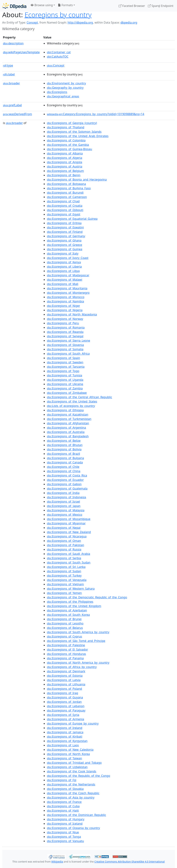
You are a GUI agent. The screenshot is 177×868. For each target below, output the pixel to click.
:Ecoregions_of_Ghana (64, 240)
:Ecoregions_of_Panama (65, 658)
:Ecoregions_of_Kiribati (65, 737)
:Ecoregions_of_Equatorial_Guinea (72, 219)
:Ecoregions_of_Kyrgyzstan (67, 741)
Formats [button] (65, 5)
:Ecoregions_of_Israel (63, 502)
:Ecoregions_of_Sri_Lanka (66, 567)
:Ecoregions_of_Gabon (64, 484)
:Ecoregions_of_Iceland (65, 824)
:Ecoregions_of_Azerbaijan (67, 610)
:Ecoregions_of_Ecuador (65, 480)
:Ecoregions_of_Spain (63, 358)
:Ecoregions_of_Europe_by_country (73, 723)
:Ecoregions (57, 92)
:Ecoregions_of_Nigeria (65, 310)
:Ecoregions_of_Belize (64, 441)
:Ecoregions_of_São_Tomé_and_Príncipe (76, 641)
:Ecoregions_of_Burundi (65, 193)
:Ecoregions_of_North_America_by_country (78, 663)
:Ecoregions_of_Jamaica (65, 732)
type (8, 65)
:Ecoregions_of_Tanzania (66, 367)
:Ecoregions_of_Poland (64, 689)
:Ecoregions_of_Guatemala (67, 488)
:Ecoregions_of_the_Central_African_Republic (79, 397)
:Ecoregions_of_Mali (63, 284)
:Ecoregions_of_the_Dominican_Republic (76, 815)
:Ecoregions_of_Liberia (64, 267)
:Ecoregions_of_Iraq (62, 693)
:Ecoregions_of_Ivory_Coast (68, 258)
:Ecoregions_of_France (64, 802)
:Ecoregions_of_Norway (65, 319)
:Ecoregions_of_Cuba (63, 806)
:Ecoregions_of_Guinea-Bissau (69, 149)
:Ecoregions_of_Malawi (65, 280)
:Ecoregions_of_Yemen (64, 593)
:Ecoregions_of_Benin (64, 175)
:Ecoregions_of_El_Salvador (67, 650)
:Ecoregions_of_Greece (64, 245)
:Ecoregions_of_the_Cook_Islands (72, 771)
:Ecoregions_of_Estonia (65, 676)
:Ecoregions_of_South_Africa (68, 354)
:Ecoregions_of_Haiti (63, 811)
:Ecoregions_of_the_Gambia (68, 145)
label (9, 74)
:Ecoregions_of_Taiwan (64, 758)
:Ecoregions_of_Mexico (65, 515)
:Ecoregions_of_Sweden (65, 362)
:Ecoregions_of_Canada (65, 462)
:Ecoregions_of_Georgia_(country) (72, 123)
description (13, 43)
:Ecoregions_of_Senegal (65, 336)
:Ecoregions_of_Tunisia (64, 375)
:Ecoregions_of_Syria (63, 715)
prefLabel (12, 105)
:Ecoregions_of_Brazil (63, 454)
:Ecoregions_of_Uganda (65, 380)
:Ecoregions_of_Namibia (65, 301)
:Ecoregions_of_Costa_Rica (67, 475)
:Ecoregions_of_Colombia (66, 140)
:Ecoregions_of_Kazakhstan (68, 415)
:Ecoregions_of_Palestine (66, 645)
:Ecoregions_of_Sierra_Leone (68, 341)
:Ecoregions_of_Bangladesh (68, 436)
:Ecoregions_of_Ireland (65, 728)
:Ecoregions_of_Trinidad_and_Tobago (74, 763)
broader (11, 83)
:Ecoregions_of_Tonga (64, 837)
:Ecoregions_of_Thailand (66, 127)
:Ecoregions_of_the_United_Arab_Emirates (78, 136)
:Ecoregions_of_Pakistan (65, 545)
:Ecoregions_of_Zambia (65, 388)
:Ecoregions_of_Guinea (65, 249)
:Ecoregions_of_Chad (63, 201)
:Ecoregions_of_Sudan (64, 571)
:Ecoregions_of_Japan (64, 506)
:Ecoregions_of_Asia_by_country (71, 797)
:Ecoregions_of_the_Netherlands (71, 784)
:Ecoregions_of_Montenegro (68, 293)
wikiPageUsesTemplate (21, 52)
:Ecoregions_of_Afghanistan (68, 423)
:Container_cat (59, 52)
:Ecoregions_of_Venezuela (67, 580)
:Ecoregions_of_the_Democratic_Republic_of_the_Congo (87, 597)
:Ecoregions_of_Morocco (66, 297)
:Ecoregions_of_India (63, 493)
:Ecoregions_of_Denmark (66, 671)
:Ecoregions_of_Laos (63, 745)
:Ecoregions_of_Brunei (64, 619)
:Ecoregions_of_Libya (63, 271)
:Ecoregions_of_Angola (64, 162)
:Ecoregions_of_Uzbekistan (67, 767)
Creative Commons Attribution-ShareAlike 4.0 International (130, 862)
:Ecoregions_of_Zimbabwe (67, 393)
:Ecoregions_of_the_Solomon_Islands (74, 132)
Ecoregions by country (58, 15)
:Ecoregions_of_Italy (63, 253)
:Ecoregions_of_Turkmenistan (69, 419)
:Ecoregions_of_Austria (65, 166)
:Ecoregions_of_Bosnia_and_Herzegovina (77, 180)
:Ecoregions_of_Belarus (65, 628)
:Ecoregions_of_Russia (64, 549)
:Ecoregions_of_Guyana (65, 697)
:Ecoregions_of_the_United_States (72, 401)
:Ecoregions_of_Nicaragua (67, 536)
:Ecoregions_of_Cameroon (67, 197)
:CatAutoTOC (58, 57)
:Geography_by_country (65, 88)
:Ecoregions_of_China (64, 471)
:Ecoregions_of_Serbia (64, 558)
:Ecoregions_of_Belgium (65, 171)
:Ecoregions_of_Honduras (66, 654)
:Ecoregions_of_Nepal (64, 528)
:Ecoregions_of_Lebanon (66, 706)
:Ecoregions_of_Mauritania (67, 288)
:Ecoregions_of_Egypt (64, 214)
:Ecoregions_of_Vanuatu (65, 841)
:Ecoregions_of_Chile (63, 467)
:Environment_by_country (66, 83)
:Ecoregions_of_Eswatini (65, 227)
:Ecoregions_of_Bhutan (65, 445)
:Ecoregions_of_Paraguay (66, 710)
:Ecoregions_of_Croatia (65, 206)
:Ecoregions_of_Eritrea (64, 223)
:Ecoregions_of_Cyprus (64, 636)
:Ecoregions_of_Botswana (66, 184)
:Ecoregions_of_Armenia (65, 719)
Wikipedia (57, 862)
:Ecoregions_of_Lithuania (66, 684)
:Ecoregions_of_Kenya (64, 262)
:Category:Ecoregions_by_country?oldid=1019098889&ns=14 (96, 114)
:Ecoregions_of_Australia (66, 432)
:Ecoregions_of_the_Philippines (70, 602)
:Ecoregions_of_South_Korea (68, 615)
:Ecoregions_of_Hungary (66, 819)
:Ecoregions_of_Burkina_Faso (69, 188)
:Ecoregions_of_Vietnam (65, 584)
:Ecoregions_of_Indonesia (66, 497)
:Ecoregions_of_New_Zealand (69, 532)
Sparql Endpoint (161, 6)
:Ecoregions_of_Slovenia (65, 345)
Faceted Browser (132, 6)
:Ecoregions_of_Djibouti (65, 210)
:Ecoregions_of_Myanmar (66, 523)
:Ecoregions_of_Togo (63, 371)
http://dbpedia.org (80, 22)
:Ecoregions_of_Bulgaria (65, 458)
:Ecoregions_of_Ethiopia (65, 410)
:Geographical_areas (63, 96)
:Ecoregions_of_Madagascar (68, 275)
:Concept (56, 65)
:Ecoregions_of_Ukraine (65, 384)
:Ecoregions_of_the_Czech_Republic (73, 793)
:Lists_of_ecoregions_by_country (71, 406)
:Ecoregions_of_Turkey (64, 576)
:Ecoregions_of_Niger (63, 306)
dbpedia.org (129, 22)
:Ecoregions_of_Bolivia (64, 449)
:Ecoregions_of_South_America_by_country (78, 632)
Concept (32, 22)
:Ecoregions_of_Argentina (66, 428)
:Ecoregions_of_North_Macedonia (72, 314)
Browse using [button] (42, 5)
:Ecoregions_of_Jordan (64, 702)
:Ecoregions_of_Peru (63, 323)
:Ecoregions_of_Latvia (64, 680)
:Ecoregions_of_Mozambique (69, 519)
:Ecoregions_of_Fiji (62, 780)
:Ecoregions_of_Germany (66, 236)
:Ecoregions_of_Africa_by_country (72, 667)
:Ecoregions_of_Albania (65, 153)
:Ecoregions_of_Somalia (65, 349)
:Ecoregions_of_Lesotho (65, 623)
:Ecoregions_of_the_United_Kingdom (74, 606)
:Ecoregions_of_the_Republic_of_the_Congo (78, 776)
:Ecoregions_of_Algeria (64, 158)
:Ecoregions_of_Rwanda (65, 332)
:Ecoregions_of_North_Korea (68, 754)
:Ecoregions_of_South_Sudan (69, 562)
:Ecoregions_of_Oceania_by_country (73, 828)
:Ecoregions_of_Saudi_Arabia (69, 554)
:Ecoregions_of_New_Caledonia (70, 750)
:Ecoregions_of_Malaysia (66, 510)
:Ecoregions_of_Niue (63, 832)
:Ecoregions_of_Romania (66, 327)
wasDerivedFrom (17, 114)
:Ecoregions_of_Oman (64, 541)
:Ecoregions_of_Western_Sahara (71, 589)
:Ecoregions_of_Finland (65, 232)
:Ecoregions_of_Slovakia (65, 789)
